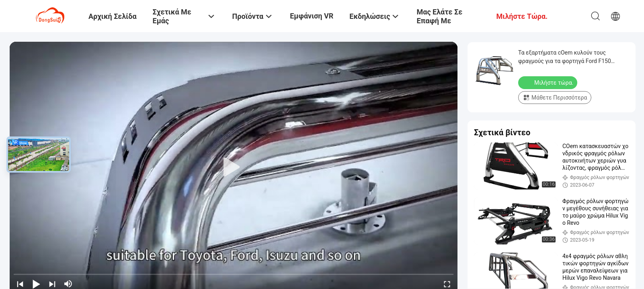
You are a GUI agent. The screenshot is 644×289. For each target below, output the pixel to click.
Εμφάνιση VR (312, 16)
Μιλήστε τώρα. (549, 82)
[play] (234, 167)
